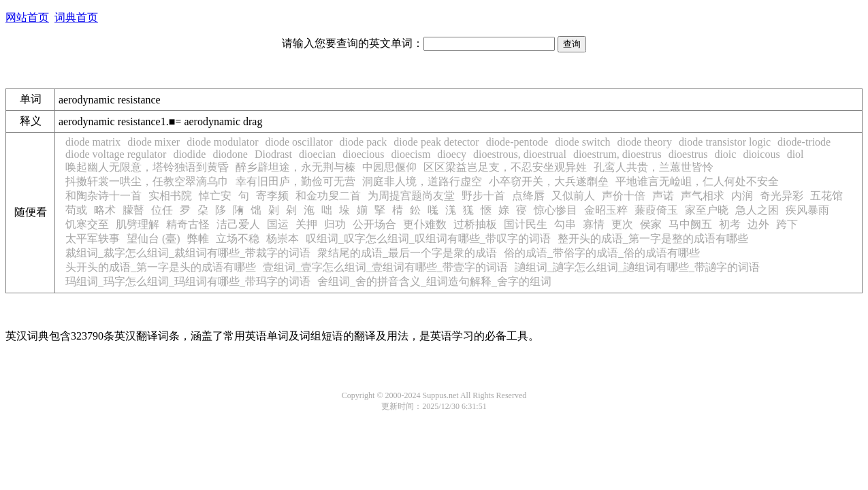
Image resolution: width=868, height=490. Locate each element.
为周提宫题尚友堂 (411, 196)
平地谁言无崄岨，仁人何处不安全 (697, 181)
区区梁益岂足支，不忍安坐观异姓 (505, 167)
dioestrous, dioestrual (520, 154)
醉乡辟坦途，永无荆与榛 (295, 167)
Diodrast (273, 154)
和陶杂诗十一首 (103, 196)
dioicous (761, 154)
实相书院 (170, 196)
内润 (742, 196)
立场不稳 (238, 239)
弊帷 (198, 239)
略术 (105, 210)
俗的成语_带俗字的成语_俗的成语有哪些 (602, 253)
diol (795, 154)
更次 (622, 224)
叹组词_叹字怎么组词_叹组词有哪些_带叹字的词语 (428, 239)
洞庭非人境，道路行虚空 (422, 181)
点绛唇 (528, 196)
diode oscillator (299, 142)
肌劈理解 (138, 224)
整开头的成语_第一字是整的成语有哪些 (653, 239)
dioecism (411, 154)
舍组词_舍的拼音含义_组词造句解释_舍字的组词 (434, 281)
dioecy (452, 154)
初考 (730, 224)
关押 (306, 224)
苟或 (76, 210)
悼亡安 (215, 196)
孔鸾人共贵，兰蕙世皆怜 (654, 167)
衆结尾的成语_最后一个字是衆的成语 (407, 253)
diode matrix (93, 142)
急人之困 (757, 210)
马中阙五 (690, 224)
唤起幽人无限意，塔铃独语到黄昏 (147, 167)
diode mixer (154, 142)
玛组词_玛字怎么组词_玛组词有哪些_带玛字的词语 (188, 281)
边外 (758, 224)
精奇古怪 (188, 224)
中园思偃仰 (389, 167)
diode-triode (804, 142)
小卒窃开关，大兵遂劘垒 (549, 181)
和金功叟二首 (328, 196)
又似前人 (573, 196)
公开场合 (374, 224)
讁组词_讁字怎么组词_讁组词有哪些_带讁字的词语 (637, 267)
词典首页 (76, 17)
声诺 (663, 196)
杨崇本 (283, 239)
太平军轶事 (93, 239)
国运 (278, 224)
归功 (335, 224)
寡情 (594, 224)
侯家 (651, 224)
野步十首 (483, 196)
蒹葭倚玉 (656, 210)
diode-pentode (517, 142)
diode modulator (222, 142)
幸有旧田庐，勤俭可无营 (295, 181)
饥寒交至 (87, 224)
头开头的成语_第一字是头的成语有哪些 (161, 267)
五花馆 (826, 196)
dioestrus (688, 154)
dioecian (317, 154)
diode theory (644, 142)
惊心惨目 (556, 210)
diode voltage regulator (116, 154)
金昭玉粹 (606, 210)
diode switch (582, 142)
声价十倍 (624, 196)
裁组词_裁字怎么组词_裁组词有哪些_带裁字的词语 (188, 253)
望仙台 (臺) (154, 239)
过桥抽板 (475, 224)
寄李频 (272, 196)
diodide (189, 154)
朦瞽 (133, 210)
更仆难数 (425, 224)
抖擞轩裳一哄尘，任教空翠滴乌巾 (147, 181)
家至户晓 (707, 210)
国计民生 (526, 224)
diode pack (364, 142)
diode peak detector (436, 142)
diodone (230, 154)
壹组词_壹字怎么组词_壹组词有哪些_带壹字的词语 (385, 267)
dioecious (363, 154)
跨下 (787, 224)
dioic (725, 154)
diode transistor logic (725, 142)
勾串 (565, 224)
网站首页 (27, 17)
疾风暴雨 (807, 210)
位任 (162, 210)
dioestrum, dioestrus (617, 154)
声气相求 (703, 196)
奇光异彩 (782, 196)
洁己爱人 (238, 224)
